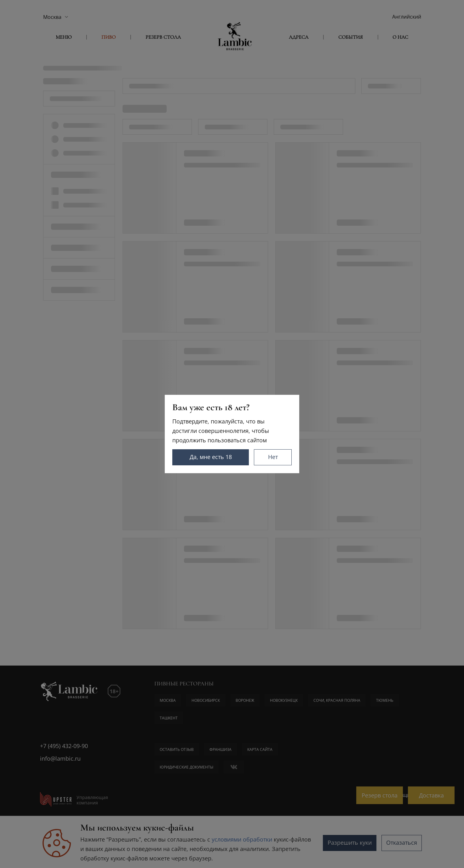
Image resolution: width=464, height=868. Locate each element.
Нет (273, 457)
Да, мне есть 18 (211, 457)
